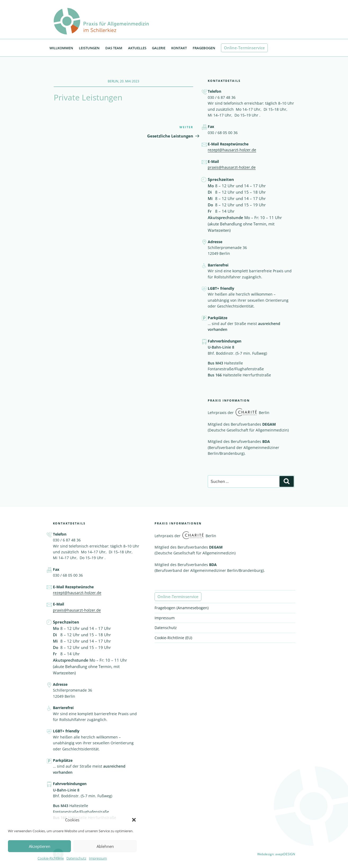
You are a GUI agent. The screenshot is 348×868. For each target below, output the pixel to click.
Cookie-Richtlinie (51, 858)
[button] (134, 820)
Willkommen (61, 49)
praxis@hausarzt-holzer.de (232, 169)
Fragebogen (204, 49)
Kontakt (179, 49)
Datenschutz (76, 858)
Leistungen (89, 49)
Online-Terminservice (244, 49)
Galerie (159, 49)
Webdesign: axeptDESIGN (276, 855)
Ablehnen (105, 846)
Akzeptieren (40, 846)
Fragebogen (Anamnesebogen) (182, 609)
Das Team (114, 49)
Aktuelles (137, 49)
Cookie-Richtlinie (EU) (173, 639)
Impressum (98, 858)
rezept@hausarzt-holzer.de (232, 151)
